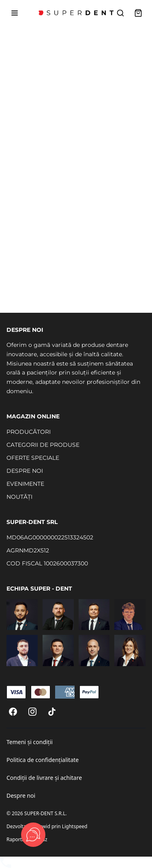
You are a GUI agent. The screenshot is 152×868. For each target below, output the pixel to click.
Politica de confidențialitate (43, 760)
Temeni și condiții (30, 742)
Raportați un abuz (27, 839)
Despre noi (21, 795)
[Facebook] (13, 712)
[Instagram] (32, 712)
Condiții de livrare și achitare (44, 778)
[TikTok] (52, 712)
